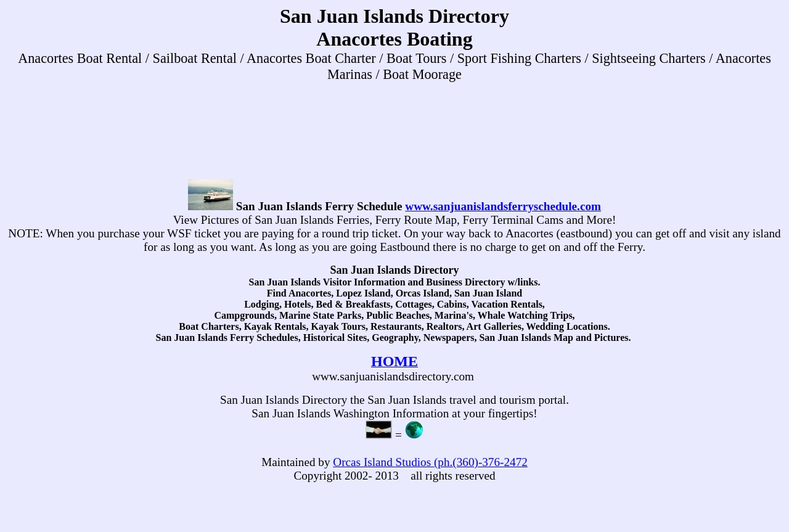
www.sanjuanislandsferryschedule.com (503, 206)
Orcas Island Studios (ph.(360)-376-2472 (430, 462)
